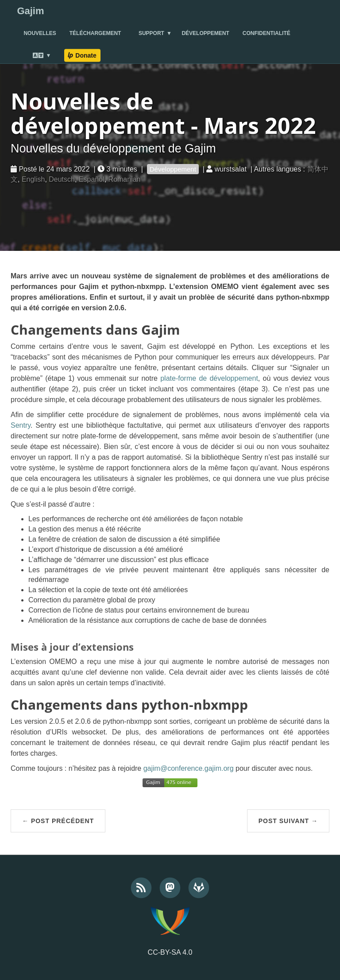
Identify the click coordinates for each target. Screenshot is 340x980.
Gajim (30, 11)
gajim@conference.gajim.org (189, 768)
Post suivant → (288, 821)
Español (92, 179)
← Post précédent (58, 821)
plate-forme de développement (209, 378)
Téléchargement (95, 33)
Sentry (21, 425)
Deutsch (62, 179)
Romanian (125, 179)
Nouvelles (40, 33)
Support (151, 33)
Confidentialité (267, 33)
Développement (205, 33)
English (33, 179)
